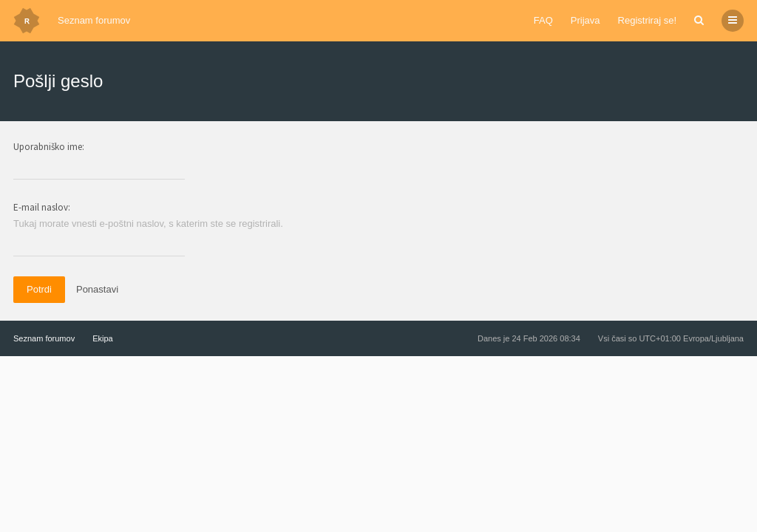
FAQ (543, 20)
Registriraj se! (647, 20)
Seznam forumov (94, 20)
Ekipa (103, 338)
